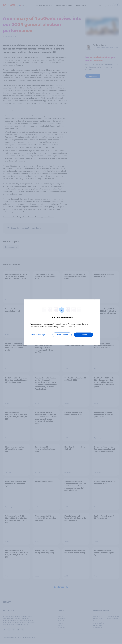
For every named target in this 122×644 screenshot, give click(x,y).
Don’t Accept (62, 335)
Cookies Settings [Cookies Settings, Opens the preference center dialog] (38, 335)
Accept (84, 335)
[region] (62, 322)
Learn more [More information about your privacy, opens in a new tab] (71, 327)
